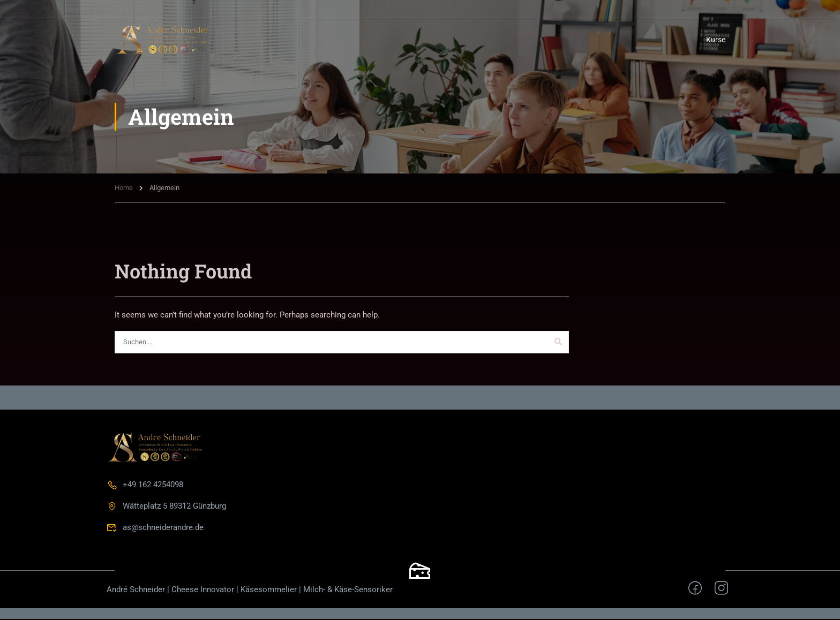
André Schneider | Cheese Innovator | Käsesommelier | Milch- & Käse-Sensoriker (250, 591)
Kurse (716, 40)
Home (124, 189)
